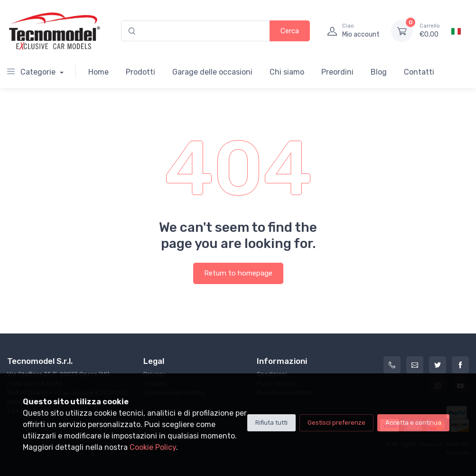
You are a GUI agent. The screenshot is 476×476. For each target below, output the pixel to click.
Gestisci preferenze (336, 423)
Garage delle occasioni (212, 72)
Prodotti (140, 72)
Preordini (337, 72)
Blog (379, 72)
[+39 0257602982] (392, 365)
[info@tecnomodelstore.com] (415, 365)
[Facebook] (460, 365)
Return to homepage (238, 273)
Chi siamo (287, 72)
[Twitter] (438, 365)
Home (98, 72)
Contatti (419, 72)
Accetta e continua (413, 423)
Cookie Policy (153, 447)
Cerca (290, 31)
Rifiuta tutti (271, 423)
